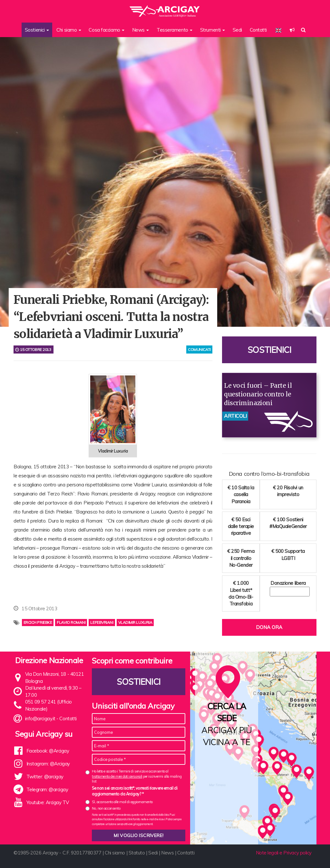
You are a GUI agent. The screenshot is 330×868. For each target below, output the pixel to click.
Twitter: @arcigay (45, 777)
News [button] (141, 30)
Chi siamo (115, 853)
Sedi (237, 30)
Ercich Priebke (38, 622)
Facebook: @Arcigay (48, 751)
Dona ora (269, 627)
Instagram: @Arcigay (48, 764)
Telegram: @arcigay (47, 789)
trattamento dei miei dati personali (117, 776)
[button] (292, 30)
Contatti (258, 30)
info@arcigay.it (40, 718)
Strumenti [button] (213, 30)
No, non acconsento (106, 808)
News (167, 853)
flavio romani (71, 622)
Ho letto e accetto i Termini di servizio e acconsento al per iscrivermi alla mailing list (137, 776)
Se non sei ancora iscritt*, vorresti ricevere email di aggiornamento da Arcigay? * (135, 791)
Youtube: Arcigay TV (48, 802)
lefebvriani (102, 622)
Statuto (137, 853)
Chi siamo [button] (69, 30)
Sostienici (269, 350)
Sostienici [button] (37, 30)
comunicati (199, 349)
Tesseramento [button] (175, 30)
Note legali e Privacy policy (284, 853)
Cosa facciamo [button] (107, 30)
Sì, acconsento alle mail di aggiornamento (122, 802)
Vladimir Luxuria (135, 622)
